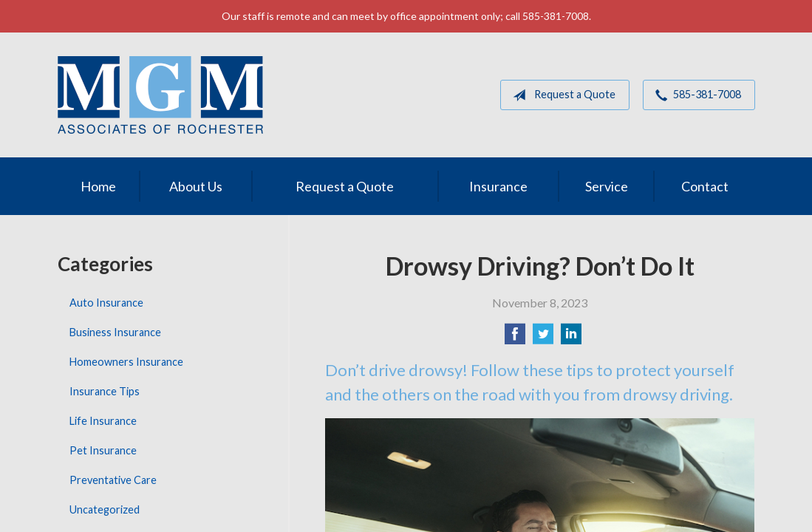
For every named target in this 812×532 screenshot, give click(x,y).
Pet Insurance (103, 450)
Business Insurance (115, 332)
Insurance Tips (105, 391)
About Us (196, 186)
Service (607, 186)
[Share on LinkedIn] (571, 338)
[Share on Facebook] (515, 338)
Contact (705, 186)
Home (98, 186)
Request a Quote (561, 95)
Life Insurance (103, 421)
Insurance (498, 186)
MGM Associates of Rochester (160, 95)
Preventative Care (113, 480)
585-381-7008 (695, 95)
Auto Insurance (106, 303)
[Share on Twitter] (543, 338)
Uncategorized (105, 509)
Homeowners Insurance (126, 362)
